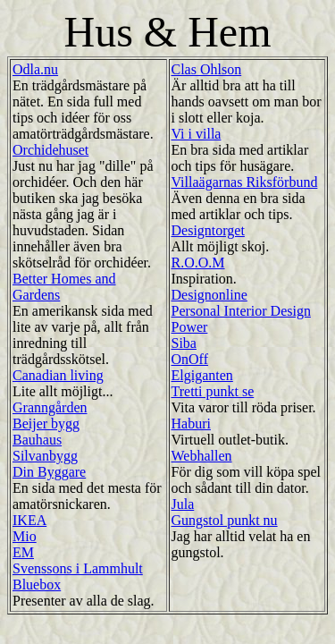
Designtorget (208, 230)
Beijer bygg (46, 424)
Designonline (209, 295)
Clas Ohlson (207, 69)
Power (190, 327)
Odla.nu (35, 69)
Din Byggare (49, 472)
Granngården (50, 407)
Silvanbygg (45, 456)
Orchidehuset (50, 150)
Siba (184, 343)
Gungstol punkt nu (225, 520)
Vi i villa (197, 134)
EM (23, 552)
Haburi (191, 424)
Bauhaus (37, 440)
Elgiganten (202, 375)
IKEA (29, 520)
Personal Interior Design (241, 311)
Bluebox (37, 585)
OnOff (190, 359)
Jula (183, 504)
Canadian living (58, 375)
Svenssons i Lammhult (78, 568)
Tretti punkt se (213, 391)
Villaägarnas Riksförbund (245, 182)
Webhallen (202, 456)
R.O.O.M (198, 263)
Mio (25, 536)
